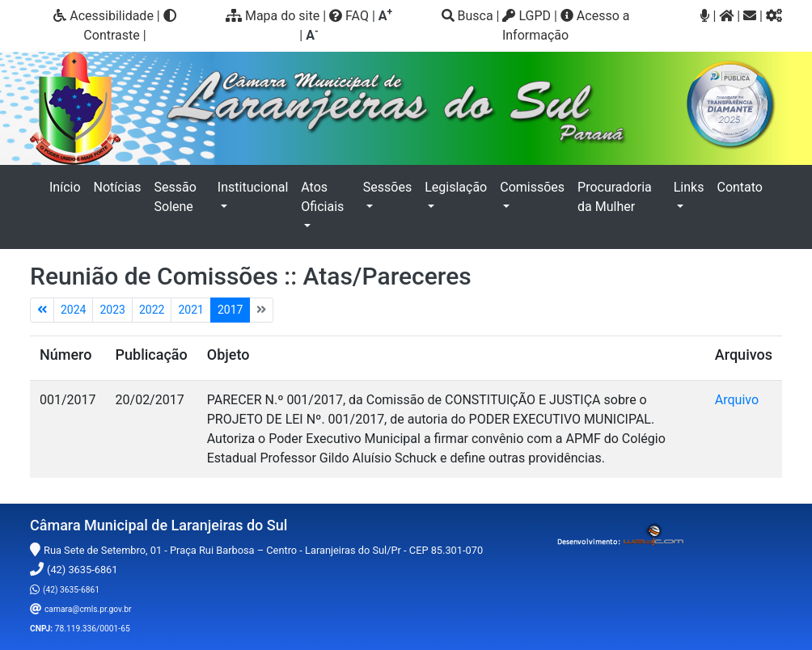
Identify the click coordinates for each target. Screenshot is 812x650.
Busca (467, 16)
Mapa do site (273, 16)
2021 (190, 310)
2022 (152, 310)
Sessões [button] (387, 187)
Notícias (118, 187)
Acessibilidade (104, 16)
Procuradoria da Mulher (615, 197)
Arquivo (737, 400)
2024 (73, 310)
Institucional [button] (253, 187)
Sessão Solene (176, 197)
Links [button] (689, 187)
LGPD (527, 16)
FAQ (349, 16)
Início (68, 186)
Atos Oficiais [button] (322, 197)
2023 (112, 310)
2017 (230, 310)
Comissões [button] (532, 187)
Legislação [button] (456, 187)
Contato (740, 187)
